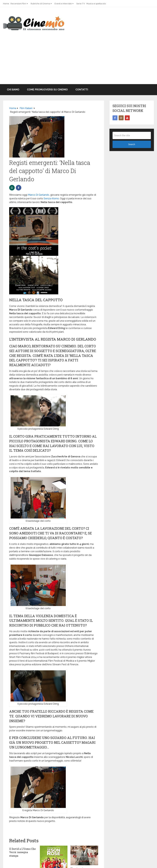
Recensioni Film (18, 4)
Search (132, 144)
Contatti (82, 90)
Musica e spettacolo (96, 4)
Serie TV (81, 4)
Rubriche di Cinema (40, 4)
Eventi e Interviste (63, 4)
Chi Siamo (13, 90)
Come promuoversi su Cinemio (47, 90)
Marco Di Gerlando (39, 195)
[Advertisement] (78, 61)
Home (6, 4)
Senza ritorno (51, 198)
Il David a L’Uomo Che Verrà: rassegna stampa (22, 852)
